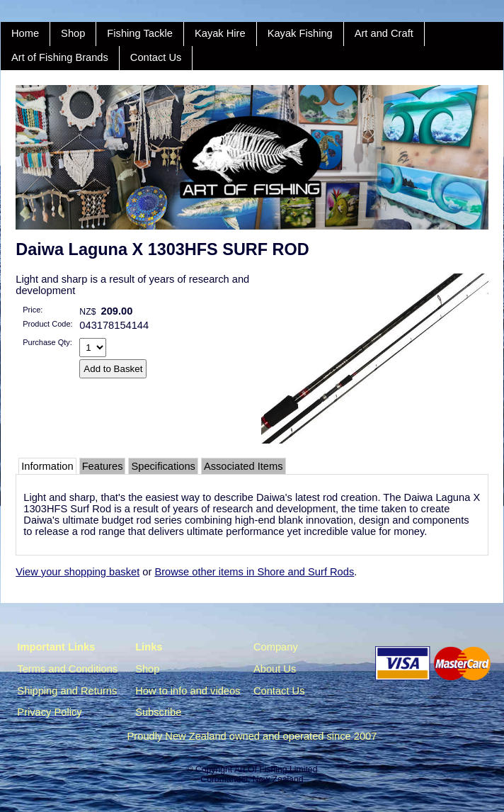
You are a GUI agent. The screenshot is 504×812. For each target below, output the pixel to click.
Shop (73, 33)
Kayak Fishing (300, 33)
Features (103, 466)
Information (47, 466)
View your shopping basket (78, 572)
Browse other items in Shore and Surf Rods (254, 572)
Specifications (163, 466)
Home (25, 33)
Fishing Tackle (140, 33)
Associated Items (244, 466)
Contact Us (156, 57)
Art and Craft (384, 33)
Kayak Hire (220, 33)
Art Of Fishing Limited (276, 769)
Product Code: (47, 324)
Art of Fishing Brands (60, 57)
